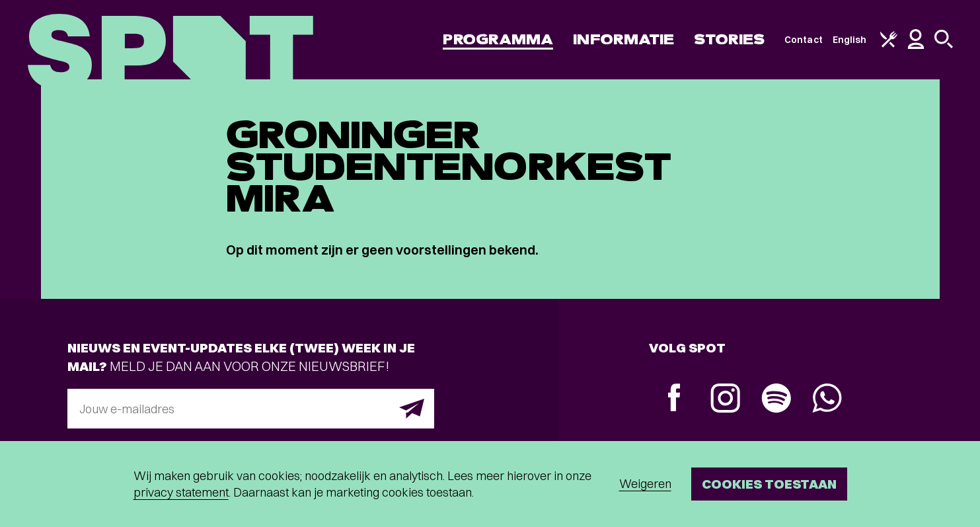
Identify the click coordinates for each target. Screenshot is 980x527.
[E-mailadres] (251, 409)
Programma (498, 39)
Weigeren (645, 484)
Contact (804, 40)
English (850, 40)
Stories (729, 39)
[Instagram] (725, 400)
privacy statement (181, 492)
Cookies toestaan (769, 484)
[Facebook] (674, 399)
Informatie (623, 39)
